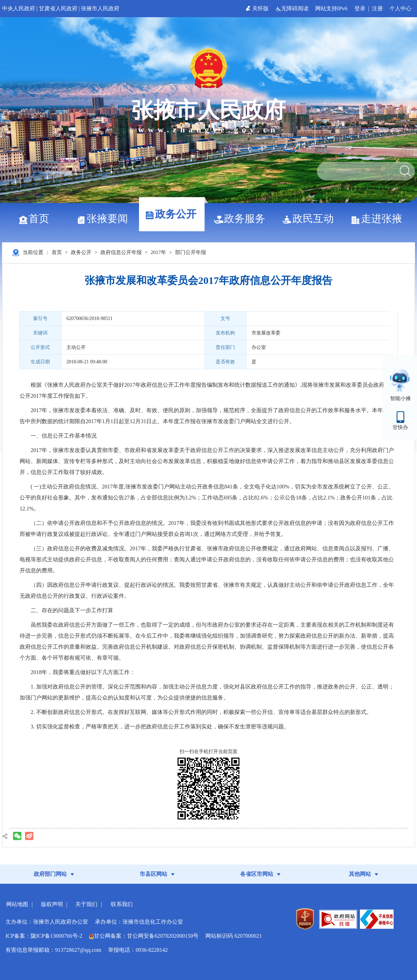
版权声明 (52, 904)
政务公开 (173, 214)
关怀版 (258, 8)
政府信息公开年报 (121, 252)
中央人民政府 (19, 8)
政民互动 (311, 218)
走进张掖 (379, 218)
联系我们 (122, 904)
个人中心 (400, 8)
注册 (377, 8)
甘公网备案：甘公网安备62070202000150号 (144, 936)
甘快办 (400, 427)
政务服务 (242, 218)
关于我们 (86, 904)
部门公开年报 (191, 252)
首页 (36, 218)
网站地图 (17, 904)
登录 (360, 8)
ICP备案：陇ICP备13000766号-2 (44, 936)
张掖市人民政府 (100, 8)
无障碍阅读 (293, 8)
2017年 (158, 252)
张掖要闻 (105, 218)
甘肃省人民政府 (58, 8)
